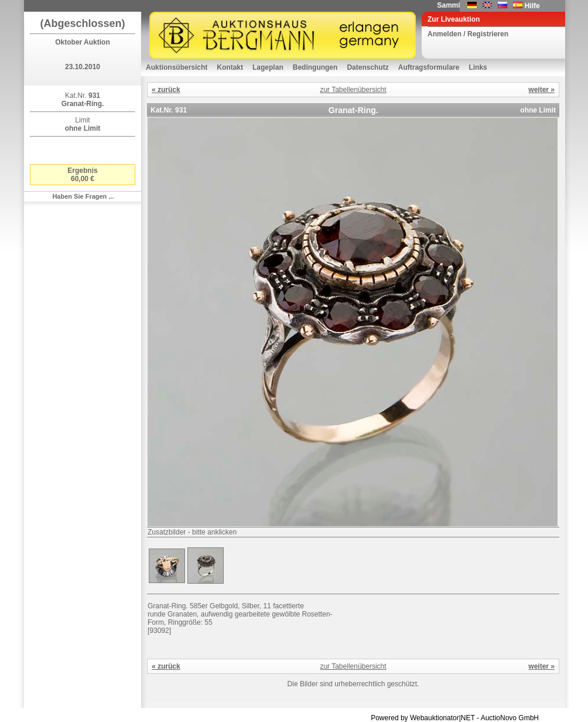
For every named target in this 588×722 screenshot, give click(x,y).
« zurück (166, 90)
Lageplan (268, 67)
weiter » (541, 90)
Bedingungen (315, 67)
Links (478, 67)
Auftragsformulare (429, 67)
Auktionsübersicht (177, 67)
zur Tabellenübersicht (353, 90)
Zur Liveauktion (454, 19)
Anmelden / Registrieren (468, 34)
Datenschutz (367, 67)
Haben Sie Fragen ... (83, 196)
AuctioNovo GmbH (510, 718)
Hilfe (532, 6)
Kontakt (230, 67)
